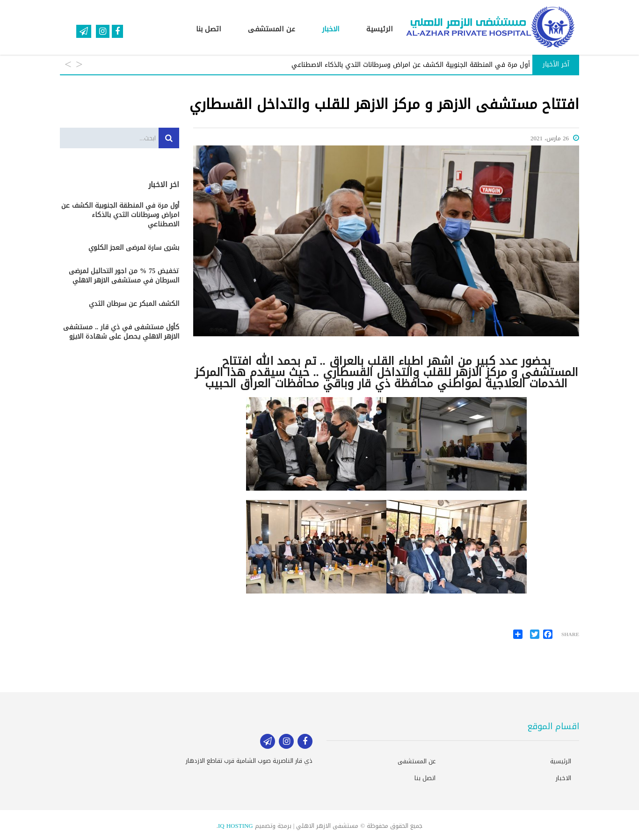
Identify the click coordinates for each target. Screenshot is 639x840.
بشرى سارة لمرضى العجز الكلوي (134, 248)
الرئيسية (380, 29)
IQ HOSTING (236, 826)
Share (570, 635)
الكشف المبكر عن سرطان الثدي (134, 304)
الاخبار (331, 29)
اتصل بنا (209, 29)
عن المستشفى (272, 29)
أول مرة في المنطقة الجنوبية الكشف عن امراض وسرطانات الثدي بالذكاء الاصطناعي (120, 215)
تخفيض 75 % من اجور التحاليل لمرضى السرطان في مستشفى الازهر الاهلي (124, 276)
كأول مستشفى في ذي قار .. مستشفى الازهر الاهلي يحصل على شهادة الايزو (121, 332)
